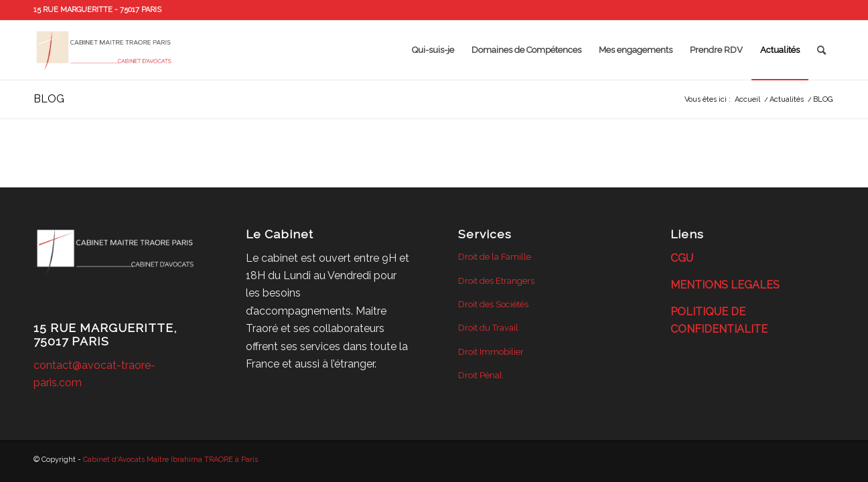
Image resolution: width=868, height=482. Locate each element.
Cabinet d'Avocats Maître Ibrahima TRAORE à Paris (170, 460)
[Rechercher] (821, 50)
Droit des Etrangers (496, 281)
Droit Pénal (480, 375)
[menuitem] (433, 50)
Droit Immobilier (491, 352)
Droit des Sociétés (493, 304)
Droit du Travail (488, 328)
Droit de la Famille (495, 257)
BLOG (49, 99)
